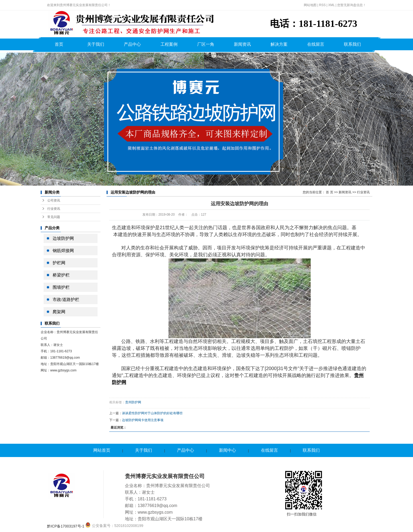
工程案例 (169, 44)
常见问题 (54, 217)
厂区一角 (206, 44)
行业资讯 (54, 209)
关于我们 (96, 44)
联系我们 (352, 44)
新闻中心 (227, 450)
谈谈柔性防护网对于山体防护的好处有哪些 (152, 413)
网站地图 (310, 5)
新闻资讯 (242, 44)
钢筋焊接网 (63, 251)
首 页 (329, 192)
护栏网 (59, 263)
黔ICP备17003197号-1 (66, 526)
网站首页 (102, 450)
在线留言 (316, 44)
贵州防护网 (133, 402)
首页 (59, 44)
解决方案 (279, 44)
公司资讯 (54, 200)
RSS (322, 5)
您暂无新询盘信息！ (352, 5)
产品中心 (132, 44)
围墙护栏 (61, 287)
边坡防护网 (63, 238)
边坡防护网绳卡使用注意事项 (143, 420)
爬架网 (59, 312)
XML (331, 5)
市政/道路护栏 (66, 299)
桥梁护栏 (61, 275)
